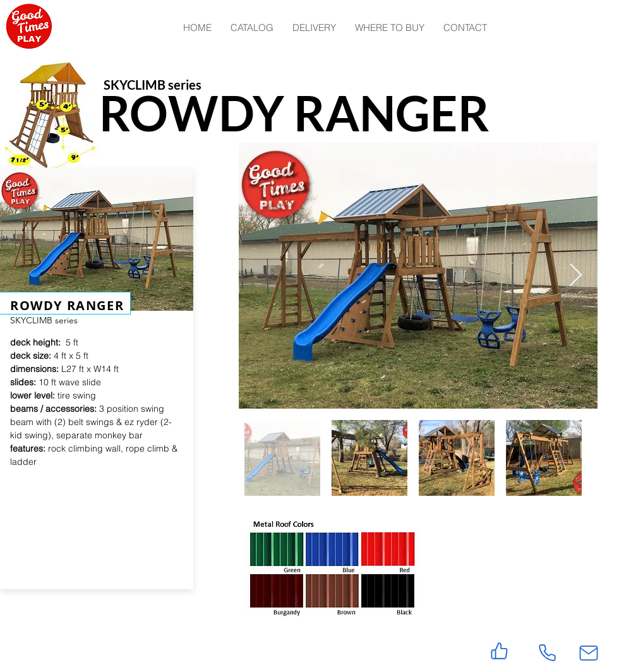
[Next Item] (576, 276)
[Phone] (547, 653)
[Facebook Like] (82, 649)
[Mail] (589, 653)
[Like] (499, 651)
